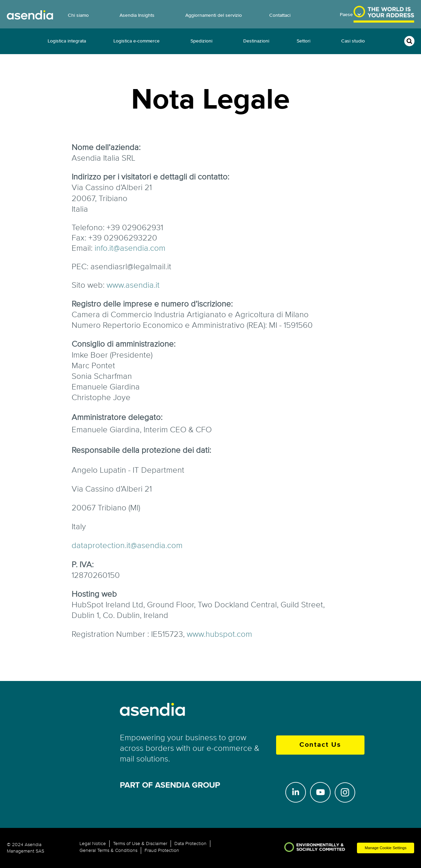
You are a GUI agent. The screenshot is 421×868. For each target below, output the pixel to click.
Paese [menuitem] (346, 15)
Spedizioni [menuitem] (201, 41)
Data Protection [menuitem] (190, 844)
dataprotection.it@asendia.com (127, 545)
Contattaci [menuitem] (280, 15)
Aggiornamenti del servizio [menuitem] (214, 15)
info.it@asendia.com (130, 248)
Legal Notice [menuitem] (93, 844)
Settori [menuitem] (304, 41)
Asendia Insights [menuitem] (137, 15)
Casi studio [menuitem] (353, 41)
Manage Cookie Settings (386, 848)
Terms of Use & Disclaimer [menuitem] (140, 844)
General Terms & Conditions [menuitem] (108, 851)
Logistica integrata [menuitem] (67, 41)
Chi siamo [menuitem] (78, 15)
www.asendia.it (133, 285)
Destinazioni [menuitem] (256, 41)
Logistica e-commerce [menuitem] (137, 41)
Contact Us (320, 745)
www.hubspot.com (219, 634)
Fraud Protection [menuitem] (162, 851)
